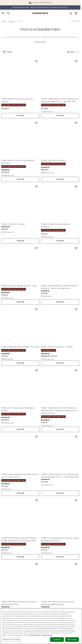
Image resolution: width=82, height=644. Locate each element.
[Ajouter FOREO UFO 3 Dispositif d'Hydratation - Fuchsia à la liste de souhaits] (36, 370)
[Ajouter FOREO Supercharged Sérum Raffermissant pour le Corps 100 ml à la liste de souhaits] (36, 437)
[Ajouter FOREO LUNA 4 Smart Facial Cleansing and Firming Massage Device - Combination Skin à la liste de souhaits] (76, 437)
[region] (41, 626)
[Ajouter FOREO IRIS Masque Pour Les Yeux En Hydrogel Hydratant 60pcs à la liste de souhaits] (76, 564)
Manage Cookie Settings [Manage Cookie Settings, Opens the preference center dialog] (11, 639)
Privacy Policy (34, 635)
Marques (12, 21)
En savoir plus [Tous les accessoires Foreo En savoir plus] (40, 42)
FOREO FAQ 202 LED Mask (53, 160)
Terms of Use (47, 635)
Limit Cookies (72, 639)
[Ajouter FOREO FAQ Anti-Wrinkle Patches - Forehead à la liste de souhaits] (76, 187)
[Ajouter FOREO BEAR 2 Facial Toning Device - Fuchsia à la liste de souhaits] (36, 61)
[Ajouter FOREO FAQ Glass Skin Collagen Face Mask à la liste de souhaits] (36, 309)
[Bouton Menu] (3, 13)
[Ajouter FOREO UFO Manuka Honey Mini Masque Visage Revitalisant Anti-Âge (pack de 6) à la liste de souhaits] (36, 500)
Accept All (57, 639)
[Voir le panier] (76, 13)
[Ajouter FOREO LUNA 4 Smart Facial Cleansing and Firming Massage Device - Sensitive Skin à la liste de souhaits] (76, 61)
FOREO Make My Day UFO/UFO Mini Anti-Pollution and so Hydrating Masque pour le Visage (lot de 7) (59, 411)
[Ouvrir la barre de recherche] (8, 13)
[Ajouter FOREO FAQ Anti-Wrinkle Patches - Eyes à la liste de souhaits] (36, 248)
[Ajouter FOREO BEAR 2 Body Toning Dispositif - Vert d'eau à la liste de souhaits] (36, 123)
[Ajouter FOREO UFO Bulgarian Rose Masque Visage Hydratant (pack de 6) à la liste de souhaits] (76, 500)
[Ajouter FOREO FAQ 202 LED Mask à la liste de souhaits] (76, 123)
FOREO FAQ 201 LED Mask (13, 224)
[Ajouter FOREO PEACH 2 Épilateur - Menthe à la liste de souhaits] (76, 309)
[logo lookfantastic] (40, 13)
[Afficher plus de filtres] (8, 52)
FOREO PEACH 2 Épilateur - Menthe (57, 347)
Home (4, 21)
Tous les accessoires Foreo (40, 30)
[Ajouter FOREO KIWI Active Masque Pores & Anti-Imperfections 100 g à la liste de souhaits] (36, 564)
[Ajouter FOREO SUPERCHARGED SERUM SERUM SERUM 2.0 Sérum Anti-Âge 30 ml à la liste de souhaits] (76, 248)
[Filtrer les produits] (73, 52)
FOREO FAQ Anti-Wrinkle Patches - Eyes (19, 286)
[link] (71, 13)
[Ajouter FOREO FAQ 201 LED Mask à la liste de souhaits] (36, 187)
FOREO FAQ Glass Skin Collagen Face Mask (20, 347)
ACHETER (20, 116)
